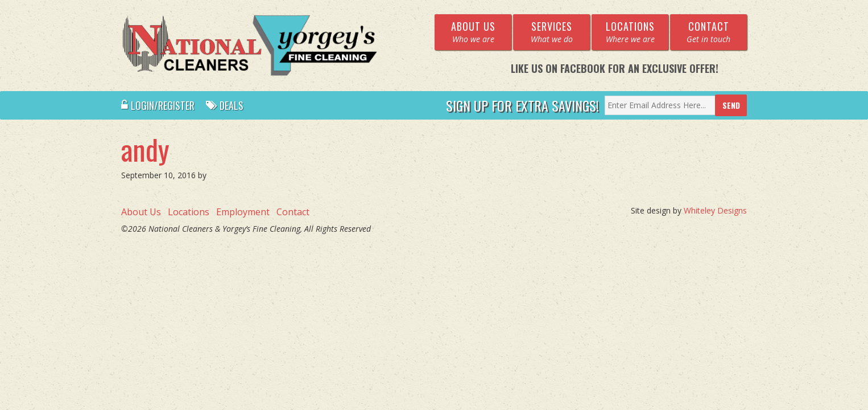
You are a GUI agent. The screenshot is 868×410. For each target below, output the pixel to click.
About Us (141, 212)
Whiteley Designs (715, 210)
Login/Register (158, 105)
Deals (225, 105)
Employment (243, 212)
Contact (293, 212)
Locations (189, 212)
